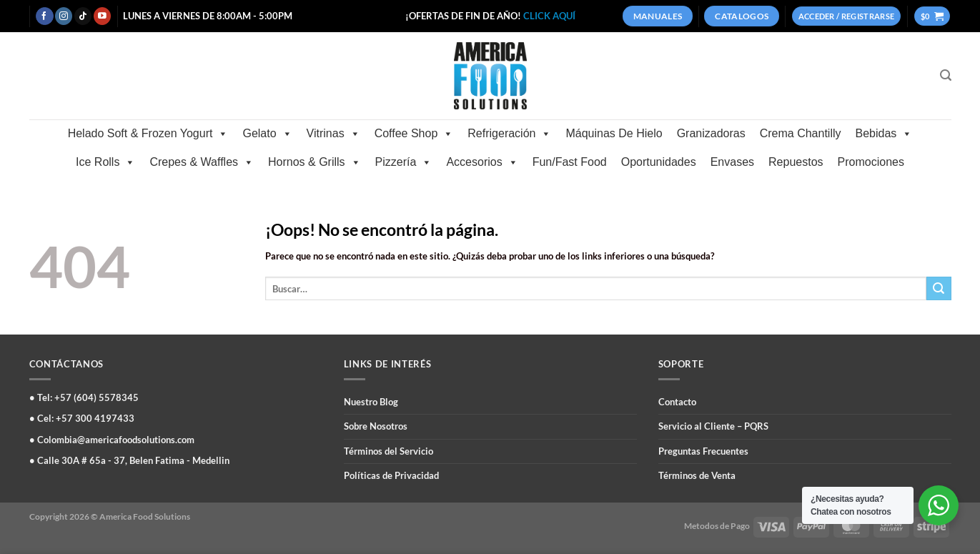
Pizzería (404, 162)
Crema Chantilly (801, 133)
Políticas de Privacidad (391, 475)
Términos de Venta (697, 475)
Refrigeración (509, 134)
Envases (732, 162)
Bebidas (884, 134)
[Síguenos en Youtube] (102, 16)
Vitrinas (333, 134)
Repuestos (796, 162)
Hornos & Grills (315, 162)
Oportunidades (659, 162)
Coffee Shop (414, 134)
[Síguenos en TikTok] (83, 16)
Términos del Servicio (388, 451)
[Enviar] (939, 288)
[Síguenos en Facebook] (44, 16)
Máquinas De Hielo (614, 133)
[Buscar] (946, 75)
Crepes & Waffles (202, 162)
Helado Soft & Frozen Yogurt (148, 134)
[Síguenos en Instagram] (64, 16)
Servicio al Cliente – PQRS (713, 426)
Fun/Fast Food (570, 162)
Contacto (677, 402)
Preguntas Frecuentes (703, 451)
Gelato (267, 134)
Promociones (871, 162)
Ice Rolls (105, 162)
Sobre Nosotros (376, 426)
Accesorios (482, 162)
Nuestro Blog (371, 402)
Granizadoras (711, 133)
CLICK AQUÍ (549, 16)
